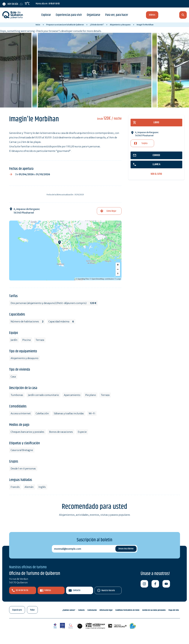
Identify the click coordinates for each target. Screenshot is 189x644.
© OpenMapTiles (82, 279)
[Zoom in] (118, 265)
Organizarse (94, 15)
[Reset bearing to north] (118, 274)
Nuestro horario (108, 590)
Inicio (38, 25)
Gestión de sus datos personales (154, 610)
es (167, 15)
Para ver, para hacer (117, 15)
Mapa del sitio (174, 610)
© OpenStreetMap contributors (102, 279)
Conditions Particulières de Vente (127, 610)
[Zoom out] (118, 269)
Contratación (92, 610)
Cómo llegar (111, 211)
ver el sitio (156, 174)
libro (156, 122)
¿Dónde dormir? (97, 25)
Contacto (77, 590)
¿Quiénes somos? (69, 610)
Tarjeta (144, 143)
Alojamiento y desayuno (120, 25)
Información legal (106, 610)
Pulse (32, 610)
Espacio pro (17, 610)
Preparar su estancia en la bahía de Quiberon (65, 25)
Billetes (152, 15)
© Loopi (118, 279)
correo (156, 155)
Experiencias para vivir (69, 15)
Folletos (48, 590)
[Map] (65, 251)
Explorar (46, 15)
